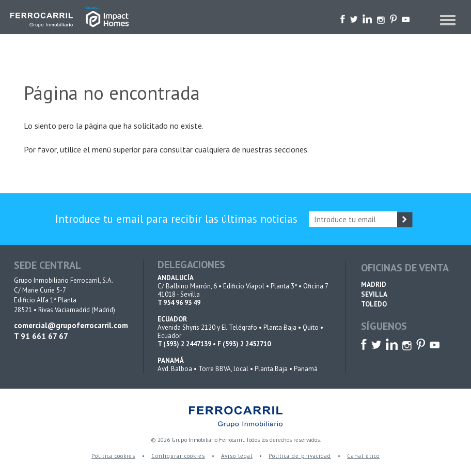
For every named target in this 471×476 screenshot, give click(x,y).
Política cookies (113, 456)
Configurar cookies (178, 456)
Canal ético (363, 456)
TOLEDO (374, 304)
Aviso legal (237, 456)
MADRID (374, 285)
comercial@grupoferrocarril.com (70, 325)
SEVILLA (374, 294)
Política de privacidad (300, 456)
